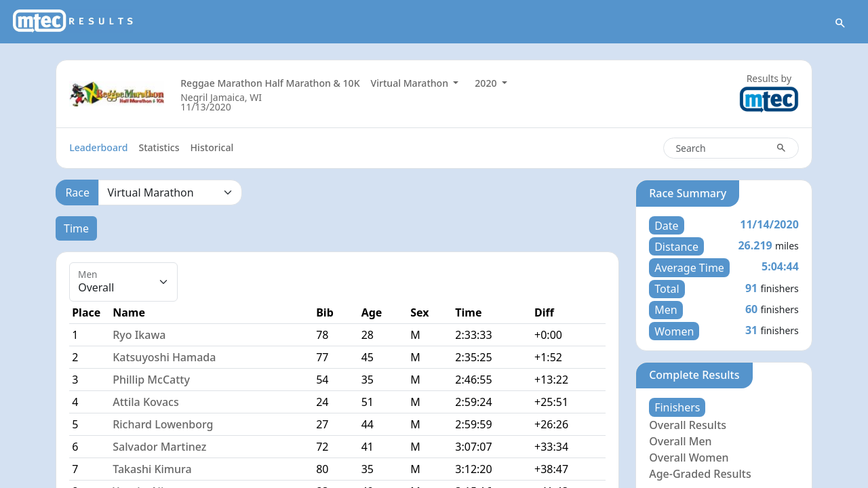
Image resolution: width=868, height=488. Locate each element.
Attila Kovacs (145, 402)
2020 (487, 83)
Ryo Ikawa (139, 335)
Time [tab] (76, 228)
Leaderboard (98, 147)
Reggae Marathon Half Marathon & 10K (270, 83)
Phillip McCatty (151, 380)
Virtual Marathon (411, 83)
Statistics (159, 147)
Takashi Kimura (152, 469)
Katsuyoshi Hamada (164, 357)
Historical (212, 147)
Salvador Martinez (159, 447)
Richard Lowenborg (163, 424)
